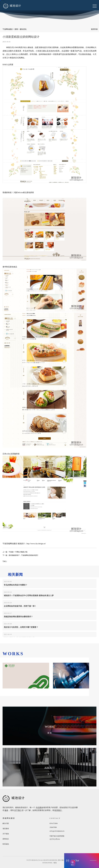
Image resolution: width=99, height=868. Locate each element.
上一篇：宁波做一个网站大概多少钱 (15, 552)
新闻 (16, 29)
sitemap (46, 863)
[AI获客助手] (72, 863)
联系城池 (6, 844)
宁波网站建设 (8, 29)
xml (51, 863)
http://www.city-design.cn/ (36, 544)
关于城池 (6, 834)
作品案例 (39, 808)
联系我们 (58, 810)
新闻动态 (6, 839)
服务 (6, 810)
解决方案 (6, 823)
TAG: (5, 561)
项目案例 (6, 829)
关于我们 (18, 810)
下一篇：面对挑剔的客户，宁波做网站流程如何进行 (20, 555)
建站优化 (23, 29)
